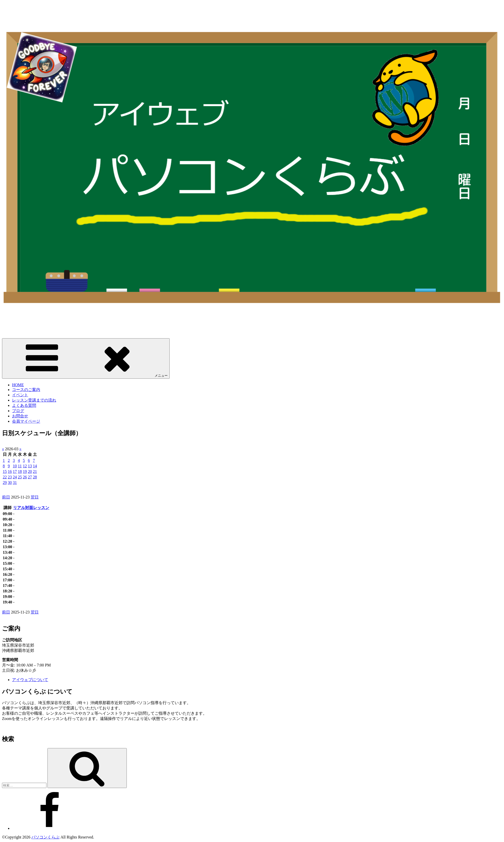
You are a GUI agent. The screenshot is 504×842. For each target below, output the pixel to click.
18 (20, 471)
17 (15, 471)
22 (5, 477)
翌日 (35, 497)
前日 (6, 497)
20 (30, 471)
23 (10, 477)
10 (15, 466)
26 (25, 477)
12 (25, 466)
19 (25, 471)
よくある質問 (24, 405)
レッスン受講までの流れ (34, 400)
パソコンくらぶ (45, 837)
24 (15, 477)
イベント (20, 395)
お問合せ (20, 416)
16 (10, 471)
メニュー (86, 358)
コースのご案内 (26, 390)
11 (20, 466)
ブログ (18, 411)
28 (35, 477)
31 (15, 483)
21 (35, 471)
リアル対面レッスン (31, 508)
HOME (18, 385)
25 (20, 477)
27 (30, 477)
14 (35, 466)
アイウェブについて (30, 680)
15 (5, 471)
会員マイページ (26, 421)
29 (5, 483)
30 (10, 483)
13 (30, 466)
